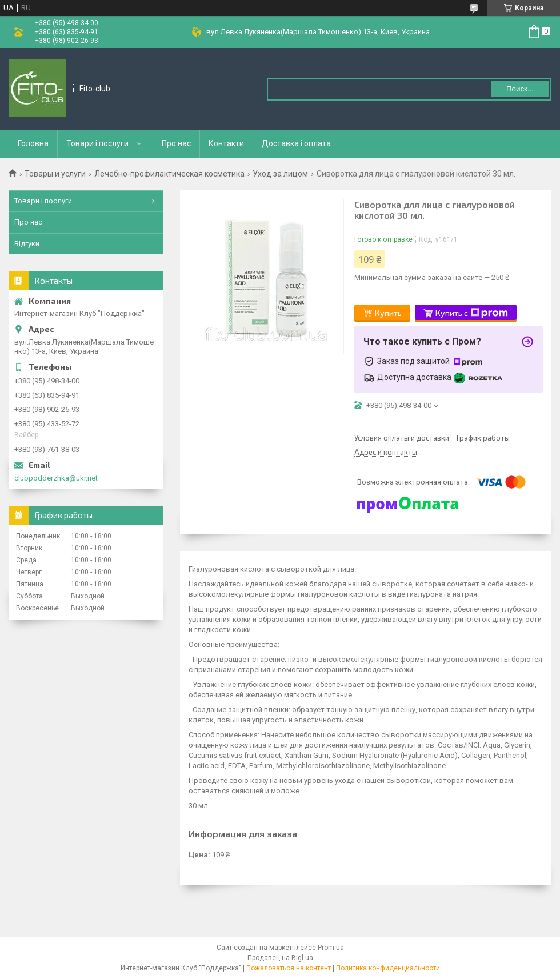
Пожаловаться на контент (289, 968)
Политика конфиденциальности (388, 968)
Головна (33, 143)
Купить (388, 313)
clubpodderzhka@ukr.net (56, 478)
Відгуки (27, 244)
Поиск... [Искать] (520, 89)
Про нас (176, 143)
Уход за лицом (280, 174)
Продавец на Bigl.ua (280, 958)
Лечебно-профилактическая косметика (169, 174)
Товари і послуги (97, 143)
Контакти (226, 143)
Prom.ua (331, 948)
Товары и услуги (55, 174)
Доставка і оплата (296, 143)
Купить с (472, 313)
